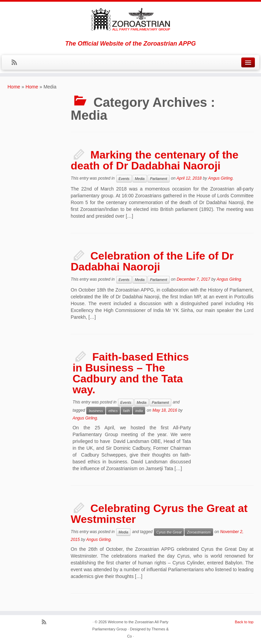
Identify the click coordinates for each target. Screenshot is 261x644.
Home (14, 87)
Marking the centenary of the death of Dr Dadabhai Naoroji (155, 160)
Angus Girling (220, 178)
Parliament (158, 179)
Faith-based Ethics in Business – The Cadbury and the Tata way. (131, 373)
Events (124, 179)
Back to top (244, 622)
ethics (113, 411)
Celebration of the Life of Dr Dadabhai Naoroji (152, 261)
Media (140, 179)
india (139, 411)
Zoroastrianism (199, 532)
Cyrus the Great (169, 532)
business (96, 411)
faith (126, 411)
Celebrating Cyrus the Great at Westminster (159, 514)
